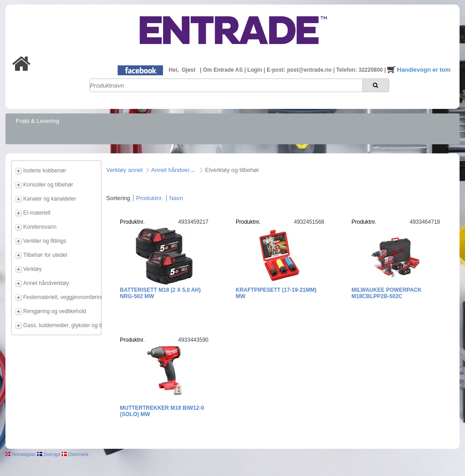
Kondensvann (40, 227)
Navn (176, 198)
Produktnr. (150, 198)
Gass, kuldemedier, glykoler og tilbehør (61, 325)
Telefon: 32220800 (360, 70)
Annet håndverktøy (46, 283)
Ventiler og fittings (45, 241)
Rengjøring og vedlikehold (55, 311)
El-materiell (37, 213)
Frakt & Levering (37, 121)
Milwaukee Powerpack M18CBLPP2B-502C (386, 293)
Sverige (49, 454)
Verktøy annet (124, 170)
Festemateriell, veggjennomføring (61, 297)
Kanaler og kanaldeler (50, 199)
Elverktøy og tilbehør (232, 170)
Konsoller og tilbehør (48, 185)
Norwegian (21, 454)
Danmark (75, 454)
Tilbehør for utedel (45, 255)
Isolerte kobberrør (45, 171)
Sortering (118, 198)
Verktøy (32, 269)
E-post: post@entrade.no (300, 70)
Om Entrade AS (224, 70)
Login (256, 70)
